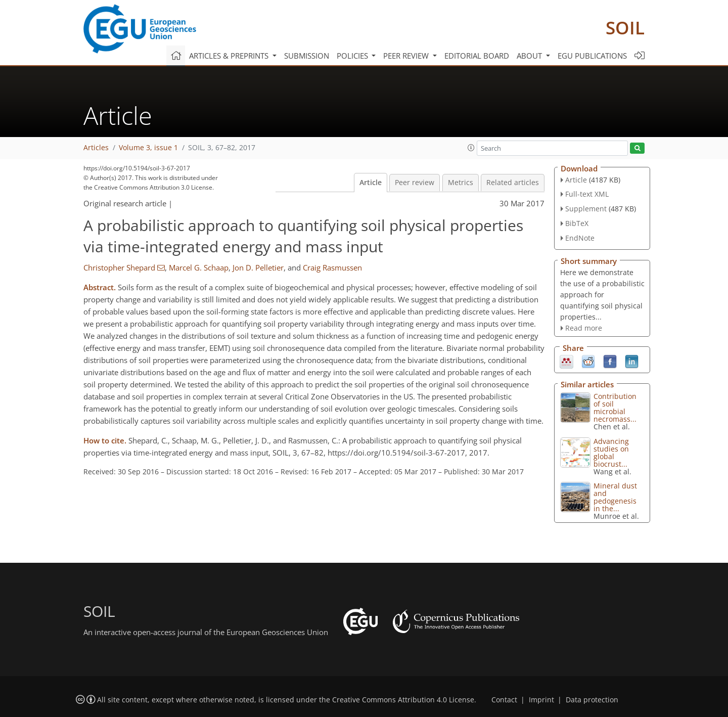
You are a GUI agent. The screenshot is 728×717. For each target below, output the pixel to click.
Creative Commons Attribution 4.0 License (403, 700)
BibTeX (577, 223)
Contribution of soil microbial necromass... (615, 408)
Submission (307, 56)
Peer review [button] (407, 56)
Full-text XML (587, 194)
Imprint (541, 700)
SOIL (625, 28)
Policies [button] (353, 56)
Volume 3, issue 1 (148, 148)
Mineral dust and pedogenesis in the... (615, 497)
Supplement (586, 209)
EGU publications (592, 56)
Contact (504, 700)
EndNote (580, 238)
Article (371, 183)
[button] (471, 148)
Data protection (592, 700)
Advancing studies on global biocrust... (611, 453)
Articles (96, 148)
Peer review (415, 183)
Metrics (461, 183)
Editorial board (477, 56)
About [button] (530, 56)
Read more (584, 328)
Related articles (513, 183)
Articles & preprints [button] (230, 56)
